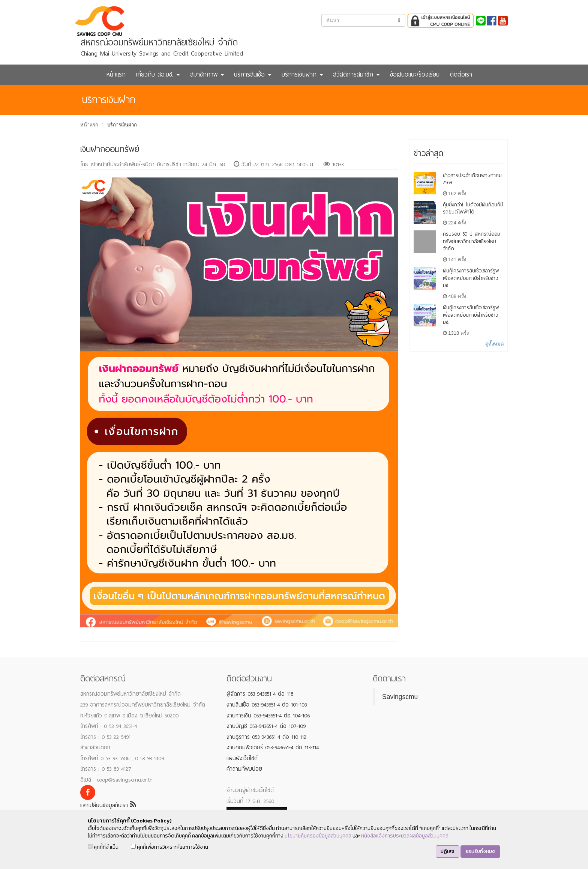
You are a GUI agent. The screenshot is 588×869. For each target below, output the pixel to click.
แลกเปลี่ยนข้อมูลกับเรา (108, 805)
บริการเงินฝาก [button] (302, 74)
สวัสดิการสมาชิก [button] (356, 74)
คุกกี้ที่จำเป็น (103, 847)
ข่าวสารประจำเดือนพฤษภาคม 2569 (472, 179)
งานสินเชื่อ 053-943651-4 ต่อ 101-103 (267, 705)
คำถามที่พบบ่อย (244, 769)
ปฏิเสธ (448, 851)
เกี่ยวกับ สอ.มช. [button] (158, 74)
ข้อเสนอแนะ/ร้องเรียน (415, 74)
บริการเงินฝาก (122, 125)
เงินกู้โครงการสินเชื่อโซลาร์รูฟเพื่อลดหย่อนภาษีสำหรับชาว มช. (471, 278)
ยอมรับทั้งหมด (480, 851)
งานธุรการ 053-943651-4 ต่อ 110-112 (266, 737)
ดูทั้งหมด (494, 344)
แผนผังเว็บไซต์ (242, 758)
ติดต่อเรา (461, 74)
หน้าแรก (116, 74)
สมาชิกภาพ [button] (207, 74)
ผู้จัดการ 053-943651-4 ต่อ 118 (260, 694)
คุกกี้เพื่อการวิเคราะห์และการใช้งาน (169, 847)
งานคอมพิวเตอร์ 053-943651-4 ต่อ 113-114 (273, 747)
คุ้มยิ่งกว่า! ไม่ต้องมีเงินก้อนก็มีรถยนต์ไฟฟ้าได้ (473, 208)
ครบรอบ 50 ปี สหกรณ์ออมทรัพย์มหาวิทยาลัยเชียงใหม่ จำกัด (472, 241)
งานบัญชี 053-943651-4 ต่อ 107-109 (266, 726)
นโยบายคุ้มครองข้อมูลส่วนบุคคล (318, 836)
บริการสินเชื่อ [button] (253, 74)
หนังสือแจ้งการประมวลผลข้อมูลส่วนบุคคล (405, 836)
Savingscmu (400, 697)
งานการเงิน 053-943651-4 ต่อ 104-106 (268, 716)
